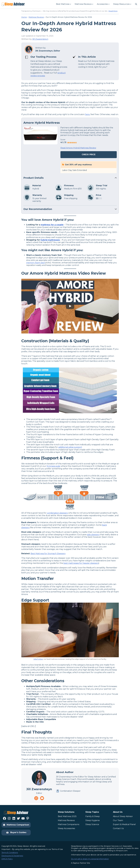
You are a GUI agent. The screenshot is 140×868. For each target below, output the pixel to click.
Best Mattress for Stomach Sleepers (48, 554)
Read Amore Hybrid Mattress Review (78, 148)
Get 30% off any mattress (78, 165)
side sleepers (93, 535)
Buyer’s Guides (16, 832)
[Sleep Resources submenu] (122, 4)
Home (24, 17)
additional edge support (70, 447)
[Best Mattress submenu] (63, 4)
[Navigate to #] (136, 4)
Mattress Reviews (36, 17)
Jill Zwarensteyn (40, 39)
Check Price (89, 155)
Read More (113, 11)
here (87, 114)
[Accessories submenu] (103, 4)
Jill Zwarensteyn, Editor (48, 51)
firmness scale (53, 466)
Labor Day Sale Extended (75, 170)
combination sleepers (57, 513)
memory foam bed (35, 263)
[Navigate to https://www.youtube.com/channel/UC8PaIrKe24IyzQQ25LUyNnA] (42, 798)
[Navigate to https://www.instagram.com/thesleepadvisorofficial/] (36, 798)
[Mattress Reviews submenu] (84, 4)
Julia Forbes (38, 659)
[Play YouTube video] (70, 306)
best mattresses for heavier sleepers (81, 563)
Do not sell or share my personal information (90, 859)
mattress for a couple (52, 225)
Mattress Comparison (16, 825)
